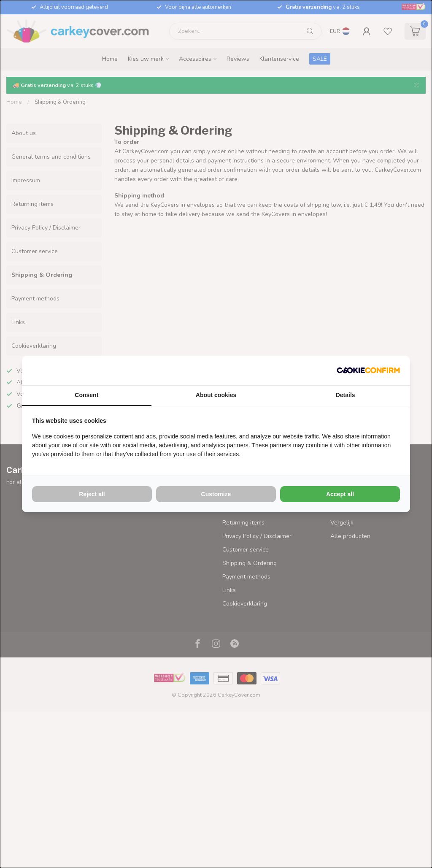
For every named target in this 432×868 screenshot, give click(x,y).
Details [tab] (346, 395)
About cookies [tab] (216, 395)
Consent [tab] (86, 395)
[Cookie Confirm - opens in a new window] (368, 370)
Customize (216, 494)
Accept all (340, 494)
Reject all (92, 494)
